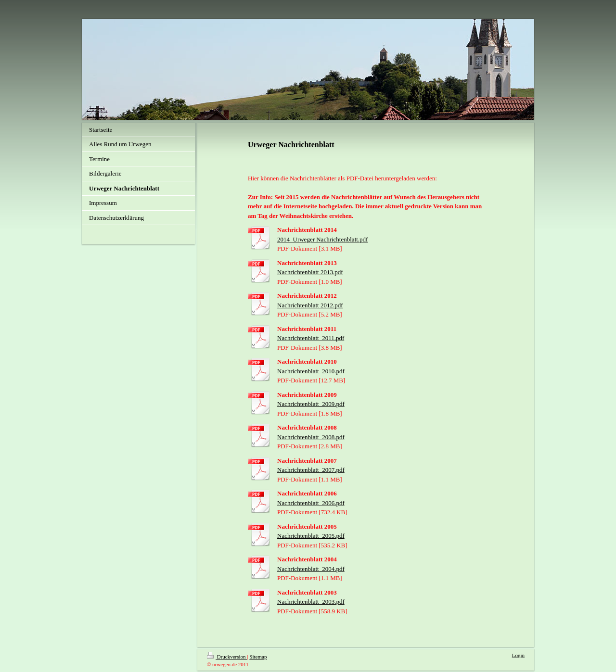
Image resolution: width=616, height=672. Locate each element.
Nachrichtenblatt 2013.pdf (310, 272)
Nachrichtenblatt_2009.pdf (311, 404)
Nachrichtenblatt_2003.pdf (311, 602)
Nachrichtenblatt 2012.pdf (310, 305)
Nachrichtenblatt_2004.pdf (311, 569)
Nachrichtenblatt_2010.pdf (311, 371)
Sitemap (258, 657)
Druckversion (227, 657)
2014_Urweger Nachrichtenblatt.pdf (322, 239)
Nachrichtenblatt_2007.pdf (311, 470)
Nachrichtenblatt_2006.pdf (311, 503)
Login (518, 655)
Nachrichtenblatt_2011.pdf (311, 338)
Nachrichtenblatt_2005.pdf (311, 536)
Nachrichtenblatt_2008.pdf (311, 437)
